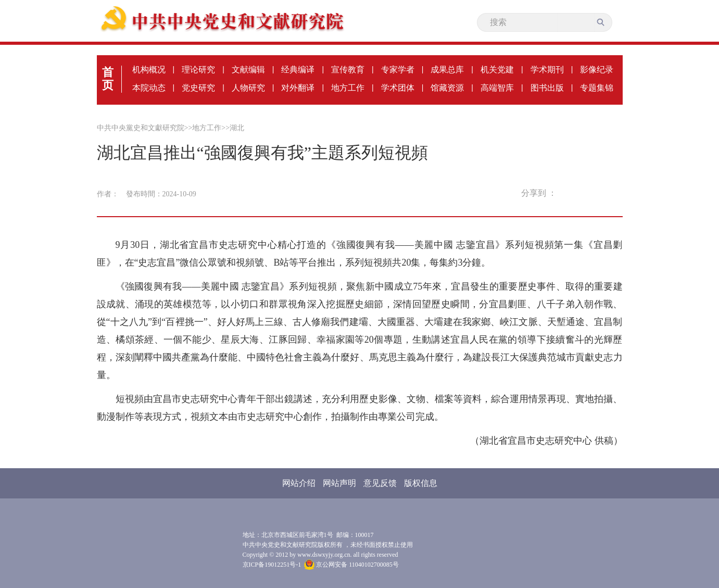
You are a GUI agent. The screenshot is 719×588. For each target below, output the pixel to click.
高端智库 (497, 88)
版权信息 (421, 483)
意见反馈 (380, 483)
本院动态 (149, 88)
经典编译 (298, 70)
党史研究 (198, 88)
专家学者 (398, 70)
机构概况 (149, 70)
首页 (108, 79)
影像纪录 (597, 70)
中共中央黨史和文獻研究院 (141, 128)
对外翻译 (298, 88)
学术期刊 (547, 70)
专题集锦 (597, 88)
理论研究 (198, 70)
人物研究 (248, 88)
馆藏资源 (447, 88)
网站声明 (339, 483)
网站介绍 (299, 483)
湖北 (237, 128)
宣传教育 (348, 70)
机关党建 (497, 70)
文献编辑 (248, 70)
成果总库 (447, 70)
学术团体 (398, 88)
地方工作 (348, 88)
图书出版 (547, 88)
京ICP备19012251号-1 (272, 565)
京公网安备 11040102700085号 (351, 565)
